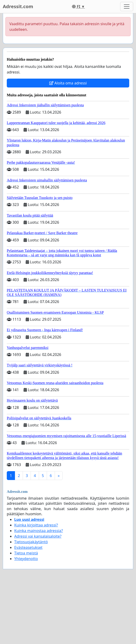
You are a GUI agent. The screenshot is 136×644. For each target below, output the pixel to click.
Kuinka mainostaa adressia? (39, 531)
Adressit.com (18, 6)
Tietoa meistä (26, 553)
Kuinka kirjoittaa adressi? (36, 525)
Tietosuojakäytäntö (31, 542)
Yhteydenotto (26, 559)
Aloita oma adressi (68, 83)
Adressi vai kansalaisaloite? (38, 536)
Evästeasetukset (28, 547)
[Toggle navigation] (127, 7)
